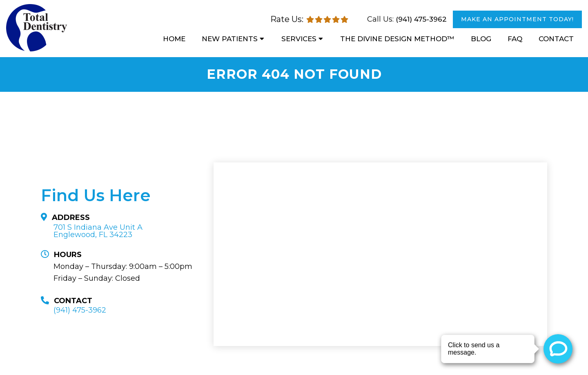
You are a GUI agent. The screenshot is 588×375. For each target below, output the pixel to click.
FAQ (515, 39)
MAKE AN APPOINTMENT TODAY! (517, 19)
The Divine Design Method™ (397, 39)
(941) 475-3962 (421, 19)
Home (174, 39)
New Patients (230, 39)
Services (299, 39)
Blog (481, 39)
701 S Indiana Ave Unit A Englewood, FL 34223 (98, 231)
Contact (556, 39)
